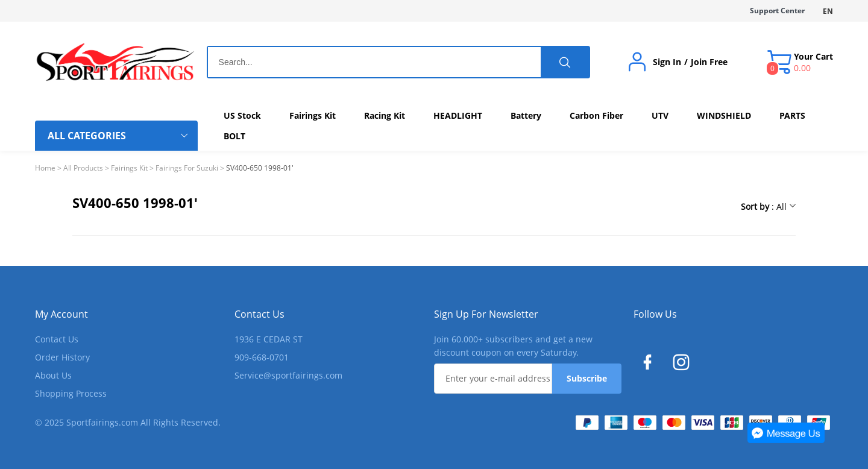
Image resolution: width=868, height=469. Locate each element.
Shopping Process (71, 393)
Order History (62, 357)
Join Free (709, 62)
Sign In (667, 62)
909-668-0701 (262, 357)
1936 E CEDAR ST (269, 339)
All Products (83, 168)
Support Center (777, 11)
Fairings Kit (129, 168)
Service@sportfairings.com (288, 375)
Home (45, 168)
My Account (61, 314)
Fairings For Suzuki (187, 168)
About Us (53, 375)
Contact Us (57, 339)
